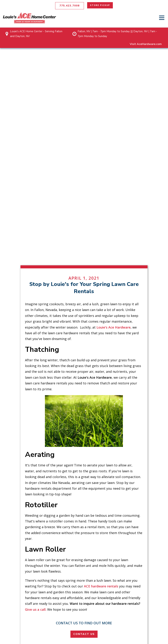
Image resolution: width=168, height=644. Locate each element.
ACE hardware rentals (101, 586)
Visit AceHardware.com (146, 44)
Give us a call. (36, 609)
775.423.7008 (70, 6)
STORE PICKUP (100, 5)
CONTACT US (84, 634)
